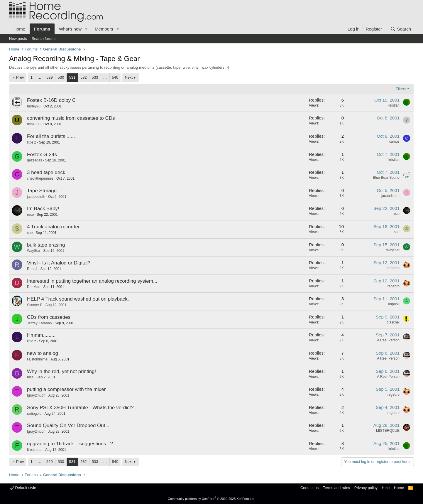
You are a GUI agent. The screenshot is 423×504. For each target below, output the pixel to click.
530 (61, 77)
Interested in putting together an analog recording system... (92, 281)
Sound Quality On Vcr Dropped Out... (68, 425)
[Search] (401, 29)
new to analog (43, 353)
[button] (86, 29)
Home (19, 29)
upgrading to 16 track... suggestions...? (70, 444)
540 (115, 77)
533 (95, 77)
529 (50, 77)
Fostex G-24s (42, 155)
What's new (70, 29)
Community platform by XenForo (211, 499)
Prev (20, 77)
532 (84, 77)
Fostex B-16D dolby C (51, 100)
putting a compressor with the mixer (66, 389)
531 (72, 77)
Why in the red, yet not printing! (61, 371)
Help (386, 488)
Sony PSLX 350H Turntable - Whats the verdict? (80, 408)
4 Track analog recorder (53, 227)
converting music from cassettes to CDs (71, 118)
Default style (23, 488)
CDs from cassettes (49, 317)
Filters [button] (401, 89)
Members (104, 29)
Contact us (309, 488)
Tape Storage (42, 191)
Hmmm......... (41, 335)
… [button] (39, 77)
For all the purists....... (51, 136)
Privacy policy (366, 488)
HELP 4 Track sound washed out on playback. (78, 299)
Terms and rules (336, 488)
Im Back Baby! (43, 209)
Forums (42, 29)
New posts (18, 39)
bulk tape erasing (46, 245)
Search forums (44, 39)
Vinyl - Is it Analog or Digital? (59, 263)
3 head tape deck (46, 172)
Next (129, 77)
